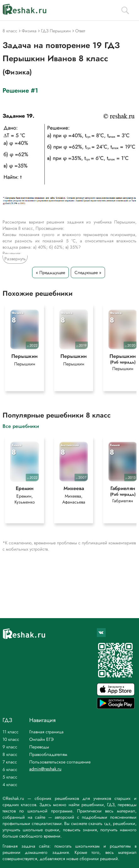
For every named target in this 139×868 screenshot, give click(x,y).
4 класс (10, 784)
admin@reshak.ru (45, 769)
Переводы (39, 747)
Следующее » (88, 272)
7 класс (10, 762)
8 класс (10, 754)
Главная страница (46, 732)
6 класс (10, 769)
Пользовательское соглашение (60, 762)
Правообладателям (48, 754)
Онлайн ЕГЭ (42, 739)
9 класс (10, 747)
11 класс (11, 732)
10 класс (11, 739)
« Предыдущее (50, 272)
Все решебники (21, 426)
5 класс (10, 777)
